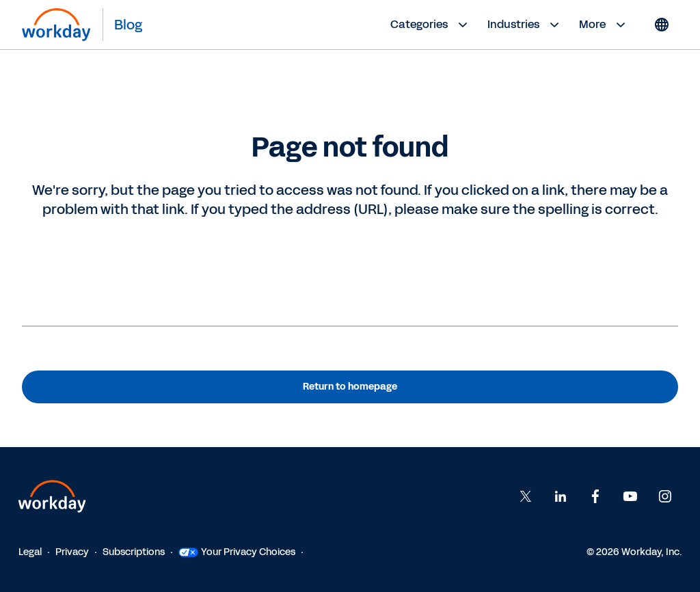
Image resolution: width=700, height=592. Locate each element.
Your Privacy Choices (237, 552)
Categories (431, 25)
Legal (30, 552)
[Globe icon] (662, 25)
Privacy (72, 552)
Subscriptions (134, 552)
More (604, 25)
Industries (525, 25)
